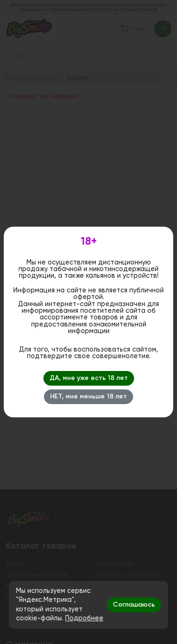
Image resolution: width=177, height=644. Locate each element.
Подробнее (84, 618)
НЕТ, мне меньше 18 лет (88, 397)
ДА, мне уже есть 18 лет (89, 378)
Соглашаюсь (134, 605)
